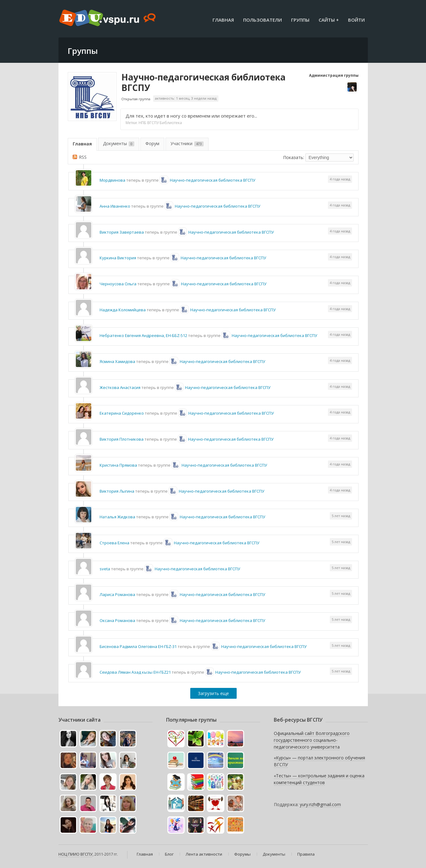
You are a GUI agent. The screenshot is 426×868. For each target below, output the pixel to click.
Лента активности (204, 854)
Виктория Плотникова (122, 439)
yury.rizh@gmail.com (320, 804)
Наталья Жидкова (117, 517)
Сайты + (329, 20)
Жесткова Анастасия (120, 387)
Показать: (294, 157)
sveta (105, 569)
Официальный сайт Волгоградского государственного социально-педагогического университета (312, 740)
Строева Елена (114, 543)
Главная (223, 20)
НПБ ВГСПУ (149, 123)
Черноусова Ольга (118, 284)
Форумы (242, 854)
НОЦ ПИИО (69, 854)
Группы (300, 20)
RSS (83, 157)
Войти (356, 20)
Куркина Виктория (118, 258)
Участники (187, 143)
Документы (119, 143)
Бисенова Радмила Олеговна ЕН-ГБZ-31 (138, 646)
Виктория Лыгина (117, 491)
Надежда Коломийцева (123, 310)
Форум (152, 143)
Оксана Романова (117, 620)
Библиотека (171, 123)
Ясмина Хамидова (117, 361)
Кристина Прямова (118, 465)
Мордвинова (112, 180)
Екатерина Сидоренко (122, 413)
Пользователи (262, 20)
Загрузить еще (213, 693)
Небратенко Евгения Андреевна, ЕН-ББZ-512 (143, 335)
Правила (306, 854)
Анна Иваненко (115, 206)
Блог (169, 854)
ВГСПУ (86, 854)
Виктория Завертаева (122, 232)
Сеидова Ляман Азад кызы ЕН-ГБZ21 (135, 672)
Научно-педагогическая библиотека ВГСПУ (203, 82)
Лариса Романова (117, 594)
